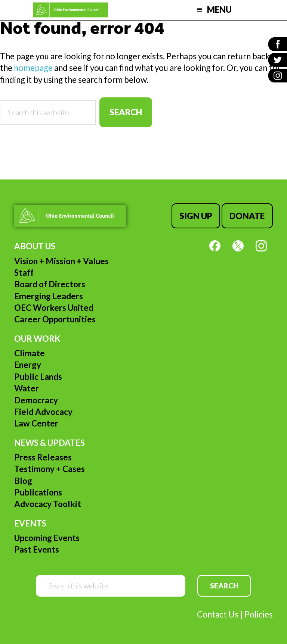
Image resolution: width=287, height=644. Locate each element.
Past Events (37, 549)
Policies (259, 614)
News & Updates (50, 443)
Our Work (37, 339)
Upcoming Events (47, 538)
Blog (23, 481)
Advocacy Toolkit (48, 504)
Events (30, 523)
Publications (38, 492)
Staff (24, 273)
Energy (28, 365)
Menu (219, 10)
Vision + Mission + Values (61, 261)
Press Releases (43, 457)
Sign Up (196, 216)
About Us (35, 246)
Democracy (36, 400)
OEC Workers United (54, 308)
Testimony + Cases (50, 469)
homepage (33, 68)
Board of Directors (50, 284)
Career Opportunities (55, 319)
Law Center (36, 423)
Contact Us (218, 614)
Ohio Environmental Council (70, 10)
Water (27, 388)
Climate (30, 353)
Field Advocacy (43, 412)
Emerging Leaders (49, 296)
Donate (247, 216)
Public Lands (38, 377)
